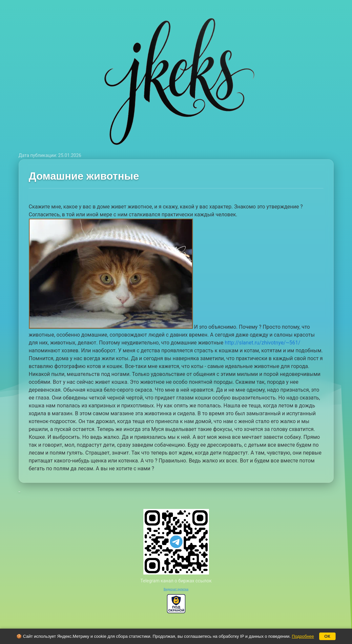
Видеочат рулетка (176, 589)
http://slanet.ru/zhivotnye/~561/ (263, 343)
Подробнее (303, 636)
